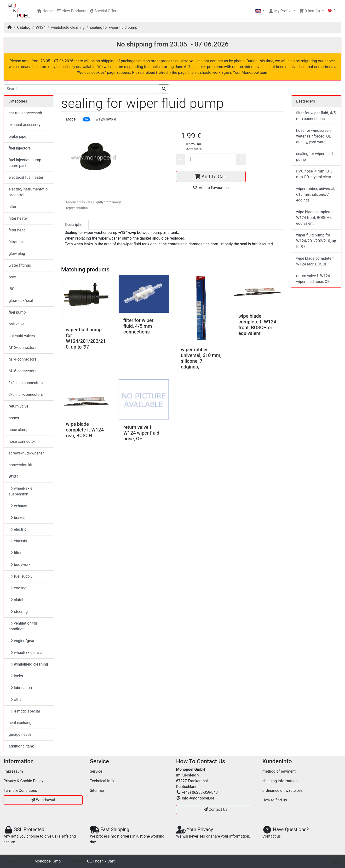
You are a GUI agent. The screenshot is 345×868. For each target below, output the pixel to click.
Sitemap (97, 790)
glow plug (17, 254)
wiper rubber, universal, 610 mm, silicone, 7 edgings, (201, 358)
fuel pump (17, 312)
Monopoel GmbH (49, 861)
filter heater (18, 218)
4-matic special (25, 711)
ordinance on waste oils (282, 790)
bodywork (20, 565)
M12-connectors (23, 348)
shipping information (280, 781)
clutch (17, 600)
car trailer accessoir (25, 113)
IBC (12, 289)
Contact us (272, 836)
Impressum (13, 771)
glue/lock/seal (21, 301)
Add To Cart (211, 177)
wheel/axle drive (26, 652)
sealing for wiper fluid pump (114, 27)
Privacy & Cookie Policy (23, 781)
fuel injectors (20, 148)
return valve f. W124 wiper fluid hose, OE (141, 433)
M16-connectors (23, 371)
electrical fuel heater (26, 177)
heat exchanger (22, 723)
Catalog (24, 27)
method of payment (279, 771)
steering (19, 612)
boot (12, 277)
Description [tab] (75, 225)
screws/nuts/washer (26, 453)
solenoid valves (22, 336)
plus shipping (194, 149)
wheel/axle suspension (20, 491)
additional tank (21, 746)
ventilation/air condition (23, 626)
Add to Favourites (211, 188)
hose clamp (19, 430)
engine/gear (23, 641)
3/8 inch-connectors (26, 394)
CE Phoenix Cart (101, 861)
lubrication (21, 688)
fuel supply (21, 576)
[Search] (81, 89)
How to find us (275, 800)
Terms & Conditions (20, 790)
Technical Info (102, 781)
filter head (17, 230)
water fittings (20, 265)
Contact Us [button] (216, 809)
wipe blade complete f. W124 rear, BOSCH (85, 430)
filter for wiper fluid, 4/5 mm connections (138, 326)
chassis (19, 541)
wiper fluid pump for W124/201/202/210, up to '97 (86, 338)
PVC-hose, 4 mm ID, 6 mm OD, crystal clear (314, 174)
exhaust (19, 506)
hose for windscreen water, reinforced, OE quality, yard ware (314, 136)
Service (96, 771)
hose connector (22, 441)
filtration (16, 242)
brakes (18, 518)
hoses (14, 418)
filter (12, 207)
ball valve (17, 324)
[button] (260, 11)
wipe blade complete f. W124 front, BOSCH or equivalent (257, 325)
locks (17, 676)
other (17, 699)
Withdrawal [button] (43, 800)
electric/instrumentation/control (28, 192)
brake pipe (17, 136)
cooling (18, 588)
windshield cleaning (68, 27)
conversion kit (20, 465)
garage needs (20, 734)
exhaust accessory (25, 125)
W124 (41, 27)
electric (18, 529)
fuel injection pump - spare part (26, 163)
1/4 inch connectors (26, 383)
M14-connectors (23, 359)
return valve (18, 406)
